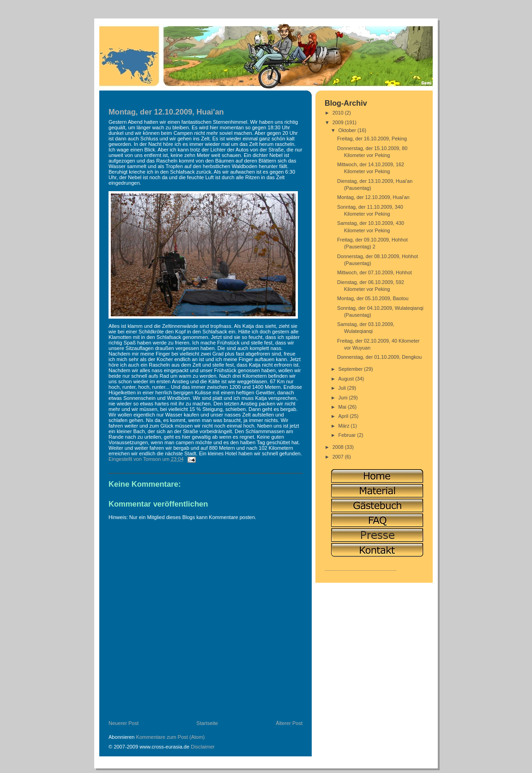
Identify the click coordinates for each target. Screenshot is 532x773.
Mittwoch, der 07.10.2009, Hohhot (375, 272)
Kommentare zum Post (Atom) (171, 737)
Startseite (207, 723)
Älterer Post (289, 723)
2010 (339, 113)
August (347, 379)
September (351, 369)
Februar (348, 435)
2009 (339, 122)
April (344, 416)
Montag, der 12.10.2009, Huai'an (373, 197)
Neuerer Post (124, 723)
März (345, 426)
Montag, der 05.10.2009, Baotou (373, 298)
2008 (339, 447)
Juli (343, 388)
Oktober (348, 130)
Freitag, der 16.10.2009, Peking (372, 139)
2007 (339, 457)
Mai (343, 407)
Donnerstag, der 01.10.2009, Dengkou (379, 357)
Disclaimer (203, 747)
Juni (344, 398)
